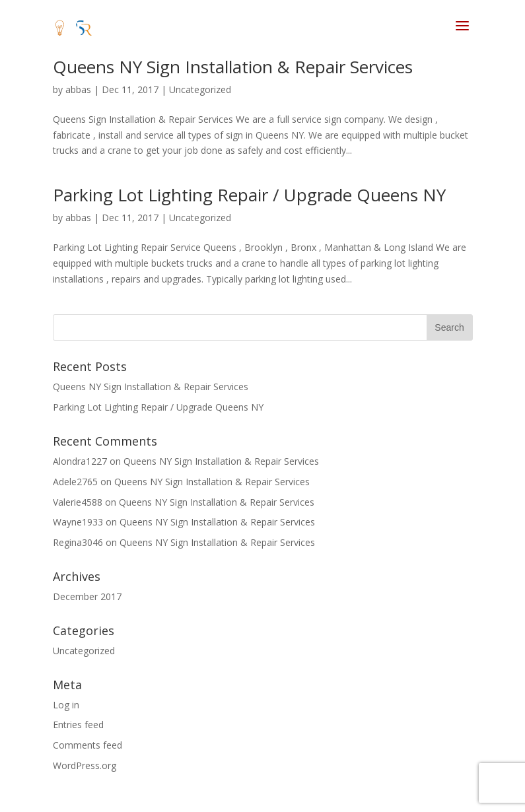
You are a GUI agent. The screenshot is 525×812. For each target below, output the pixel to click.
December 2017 (87, 596)
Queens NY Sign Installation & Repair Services (233, 67)
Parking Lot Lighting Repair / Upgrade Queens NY (249, 195)
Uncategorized (200, 89)
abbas (78, 89)
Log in (66, 705)
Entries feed (78, 725)
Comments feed (87, 745)
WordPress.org (85, 765)
